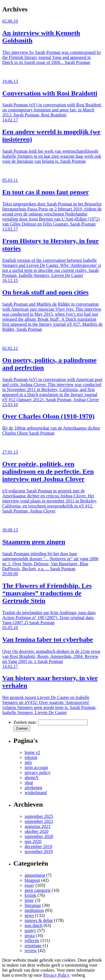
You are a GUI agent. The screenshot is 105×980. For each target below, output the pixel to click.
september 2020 (39, 836)
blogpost (32, 880)
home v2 (32, 752)
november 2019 (39, 851)
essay (30, 885)
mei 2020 (33, 841)
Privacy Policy (56, 975)
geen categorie (38, 890)
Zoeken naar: (25, 722)
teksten (31, 757)
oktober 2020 (37, 831)
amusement (35, 875)
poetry (30, 930)
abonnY (32, 777)
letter (29, 900)
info (28, 762)
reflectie (32, 941)
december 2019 (38, 846)
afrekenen (33, 788)
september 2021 (39, 821)
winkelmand (36, 793)
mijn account (36, 767)
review (31, 951)
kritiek (31, 895)
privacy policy (38, 772)
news (29, 915)
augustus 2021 (38, 826)
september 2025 (39, 816)
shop (29, 783)
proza (30, 935)
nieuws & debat (39, 920)
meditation (34, 910)
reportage (33, 946)
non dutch (34, 925)
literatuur (33, 905)
